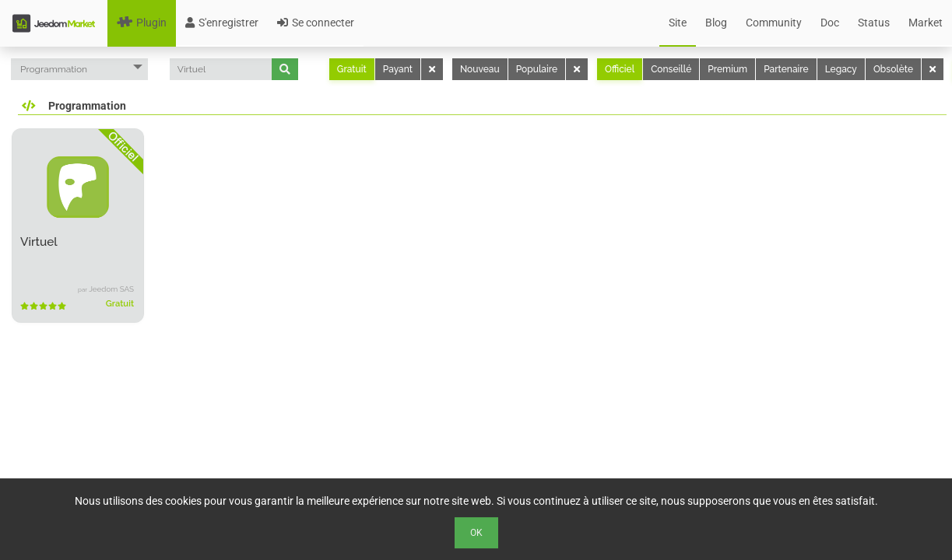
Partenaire (786, 69)
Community (774, 23)
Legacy (841, 69)
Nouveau (480, 69)
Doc (830, 23)
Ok (476, 533)
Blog (716, 23)
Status (874, 23)
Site (678, 23)
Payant (398, 69)
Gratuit (352, 69)
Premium (727, 69)
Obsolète (893, 69)
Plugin (142, 23)
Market (926, 23)
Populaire (537, 69)
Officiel (620, 69)
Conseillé (671, 69)
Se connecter (316, 23)
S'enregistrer (222, 23)
